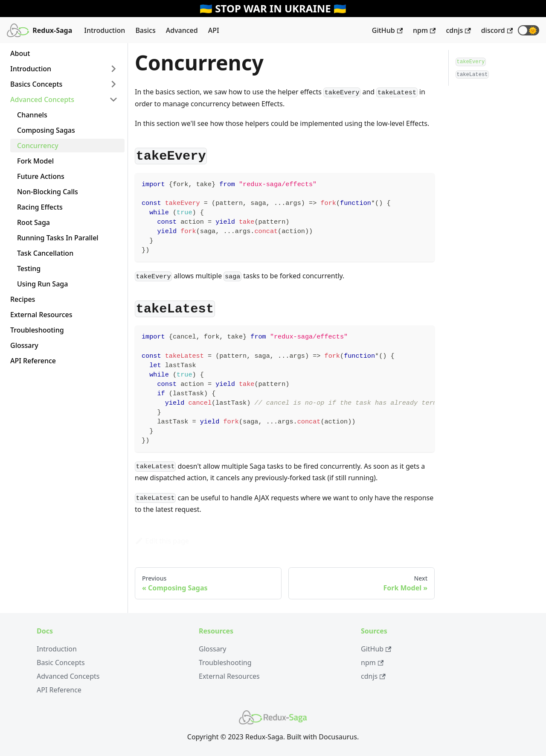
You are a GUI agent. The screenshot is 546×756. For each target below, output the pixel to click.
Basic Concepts (61, 663)
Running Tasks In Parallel (58, 238)
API (214, 30)
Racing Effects (40, 207)
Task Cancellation (45, 253)
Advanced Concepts (42, 99)
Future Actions (41, 176)
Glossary (24, 345)
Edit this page (162, 541)
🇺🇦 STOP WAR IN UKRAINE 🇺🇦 (273, 8)
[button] (529, 30)
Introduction (105, 30)
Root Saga (33, 222)
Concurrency (38, 146)
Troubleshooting (37, 330)
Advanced (182, 30)
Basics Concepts (36, 84)
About (20, 53)
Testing (29, 269)
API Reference (33, 361)
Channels (32, 115)
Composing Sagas (46, 130)
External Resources (41, 315)
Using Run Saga (42, 284)
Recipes (23, 299)
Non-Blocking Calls (48, 192)
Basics (145, 30)
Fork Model (35, 161)
